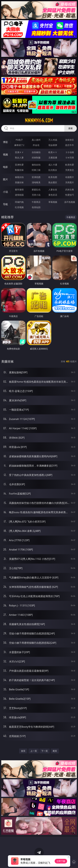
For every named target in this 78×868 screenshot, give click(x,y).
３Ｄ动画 (70, 152)
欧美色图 (53, 177)
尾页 (55, 751)
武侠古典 (70, 190)
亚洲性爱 (19, 165)
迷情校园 (19, 195)
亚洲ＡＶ (19, 152)
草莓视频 (53, 202)
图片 (5, 179)
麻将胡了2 (19, 145)
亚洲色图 (36, 177)
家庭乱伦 (36, 190)
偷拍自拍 (36, 165)
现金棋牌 (53, 145)
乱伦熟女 (53, 170)
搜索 (71, 128)
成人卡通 (53, 165)
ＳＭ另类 (70, 158)
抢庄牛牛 (70, 145)
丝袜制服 (36, 158)
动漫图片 (70, 177)
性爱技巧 (70, 195)
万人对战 (53, 140)
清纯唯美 (36, 182)
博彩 (5, 142)
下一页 (45, 751)
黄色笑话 (53, 195)
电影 (5, 167)
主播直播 (53, 158)
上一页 (34, 751)
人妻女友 (53, 190)
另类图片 (70, 182)
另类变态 (70, 170)
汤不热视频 (70, 202)
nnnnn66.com (39, 120)
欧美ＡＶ (53, 152)
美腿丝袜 (19, 182)
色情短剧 (36, 207)
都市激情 (19, 190)
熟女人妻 (19, 158)
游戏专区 (70, 140)
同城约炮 (19, 202)
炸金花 (36, 145)
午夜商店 (36, 202)
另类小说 (36, 195)
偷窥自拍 (19, 177)
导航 (5, 204)
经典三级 (36, 170)
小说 (5, 192)
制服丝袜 (19, 170)
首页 (23, 751)
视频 (5, 154)
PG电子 (19, 140)
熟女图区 (53, 182)
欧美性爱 (70, 165)
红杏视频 (19, 207)
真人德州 (36, 140)
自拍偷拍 (36, 152)
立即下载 (61, 861)
